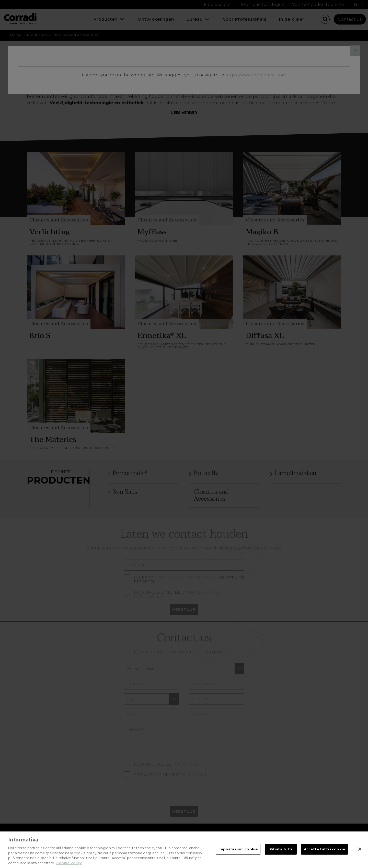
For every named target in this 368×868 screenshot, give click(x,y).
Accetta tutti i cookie (324, 853)
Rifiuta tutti (281, 853)
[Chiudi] (360, 853)
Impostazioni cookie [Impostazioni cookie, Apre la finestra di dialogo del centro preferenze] (238, 853)
